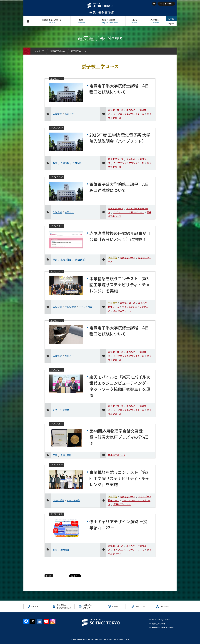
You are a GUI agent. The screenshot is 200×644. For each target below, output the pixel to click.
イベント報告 (85, 307)
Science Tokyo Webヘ (161, 619)
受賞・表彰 (66, 455)
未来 (135, 21)
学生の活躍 (70, 307)
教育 (81, 21)
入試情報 (57, 114)
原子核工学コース (122, 311)
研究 (55, 259)
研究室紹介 (80, 259)
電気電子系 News (57, 51)
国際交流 (57, 307)
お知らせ (69, 114)
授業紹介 (65, 550)
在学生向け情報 (159, 623)
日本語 (171, 19)
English (171, 24)
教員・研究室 (109, 21)
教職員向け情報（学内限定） (164, 627)
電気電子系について (52, 21)
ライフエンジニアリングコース (129, 114)
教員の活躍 (66, 259)
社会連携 (65, 410)
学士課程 (112, 257)
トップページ (28, 21)
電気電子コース (116, 110)
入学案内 (155, 21)
